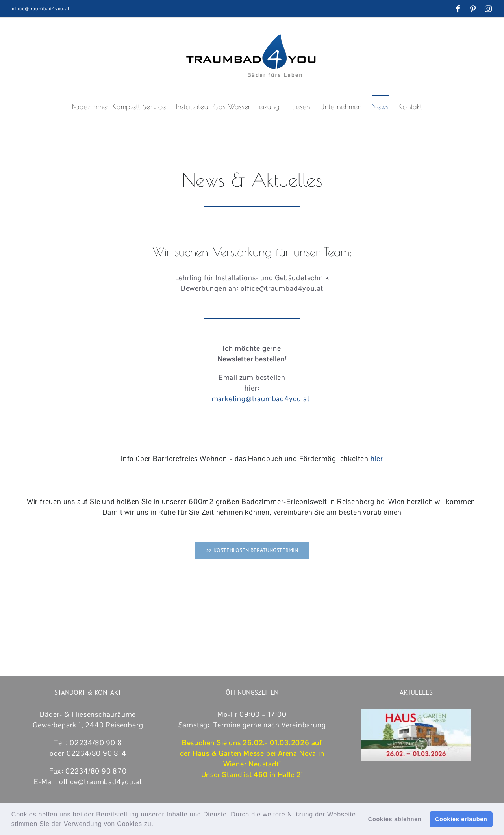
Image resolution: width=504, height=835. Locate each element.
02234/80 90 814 (96, 753)
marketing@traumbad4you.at (261, 399)
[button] (157, 825)
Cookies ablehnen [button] (395, 819)
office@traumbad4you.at (41, 9)
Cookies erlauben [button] (461, 819)
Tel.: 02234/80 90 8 (88, 743)
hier (377, 458)
